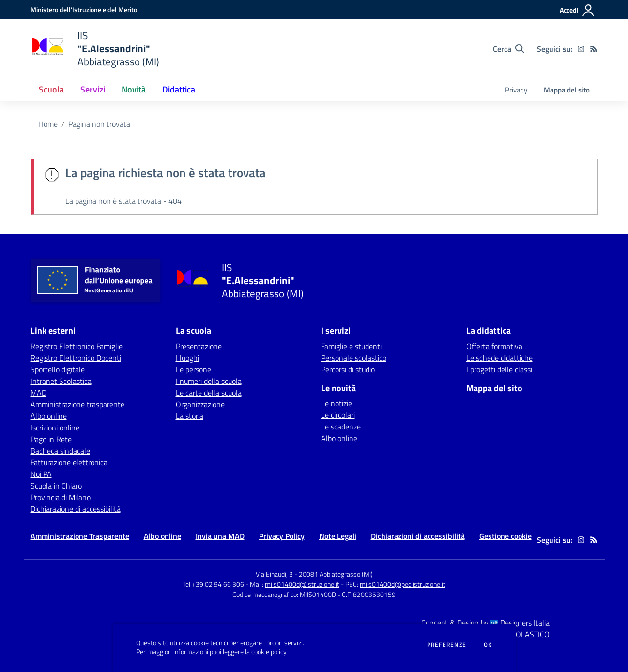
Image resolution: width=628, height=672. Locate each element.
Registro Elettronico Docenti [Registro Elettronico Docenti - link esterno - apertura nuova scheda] (76, 358)
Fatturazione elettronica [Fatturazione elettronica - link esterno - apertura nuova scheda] (69, 462)
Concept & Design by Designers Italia (485, 623)
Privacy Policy (282, 536)
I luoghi (187, 358)
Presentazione (199, 346)
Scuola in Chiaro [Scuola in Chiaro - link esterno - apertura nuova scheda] (56, 486)
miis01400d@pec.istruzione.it (403, 584)
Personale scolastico (354, 358)
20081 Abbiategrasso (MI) (336, 574)
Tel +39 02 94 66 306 (213, 584)
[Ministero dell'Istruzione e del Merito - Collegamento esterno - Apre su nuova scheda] (84, 9)
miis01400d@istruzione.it (302, 584)
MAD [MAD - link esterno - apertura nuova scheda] (38, 393)
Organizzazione (200, 404)
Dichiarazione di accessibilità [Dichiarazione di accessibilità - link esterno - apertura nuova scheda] (76, 509)
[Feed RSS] (594, 49)
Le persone (193, 369)
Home (48, 124)
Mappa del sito (567, 90)
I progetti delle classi (499, 369)
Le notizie (337, 403)
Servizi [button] (93, 89)
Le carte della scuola (209, 393)
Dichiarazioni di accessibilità (418, 536)
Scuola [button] (51, 89)
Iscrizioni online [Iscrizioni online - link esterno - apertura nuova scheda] (55, 428)
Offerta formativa (494, 346)
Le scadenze (341, 427)
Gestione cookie (505, 536)
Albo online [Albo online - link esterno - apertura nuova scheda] (49, 416)
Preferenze (447, 645)
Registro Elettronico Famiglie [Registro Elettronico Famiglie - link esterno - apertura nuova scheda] (77, 346)
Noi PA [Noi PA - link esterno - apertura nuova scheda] (41, 474)
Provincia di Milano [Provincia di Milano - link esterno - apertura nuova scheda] (61, 497)
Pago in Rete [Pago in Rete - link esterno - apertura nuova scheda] (51, 439)
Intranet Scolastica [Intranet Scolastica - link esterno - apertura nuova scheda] (61, 381)
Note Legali (338, 536)
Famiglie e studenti (351, 346)
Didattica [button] (179, 89)
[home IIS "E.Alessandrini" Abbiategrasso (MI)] (95, 49)
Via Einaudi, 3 (275, 574)
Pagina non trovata (99, 124)
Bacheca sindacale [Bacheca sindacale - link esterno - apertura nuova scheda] (60, 451)
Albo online (339, 438)
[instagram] (581, 49)
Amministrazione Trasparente (80, 536)
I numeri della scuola (209, 381)
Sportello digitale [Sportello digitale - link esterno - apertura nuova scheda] (58, 369)
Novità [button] (134, 89)
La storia (190, 416)
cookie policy (269, 652)
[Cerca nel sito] (509, 49)
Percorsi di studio (348, 369)
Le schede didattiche (499, 358)
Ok (488, 645)
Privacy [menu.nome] (516, 90)
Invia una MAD (220, 536)
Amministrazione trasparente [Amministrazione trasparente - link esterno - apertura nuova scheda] (77, 404)
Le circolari (338, 415)
